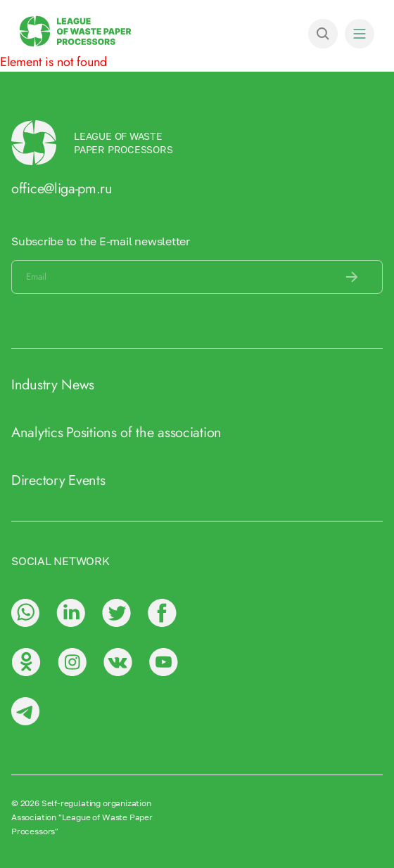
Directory (38, 480)
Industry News (53, 385)
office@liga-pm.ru (62, 189)
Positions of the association (144, 433)
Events (87, 480)
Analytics (37, 433)
